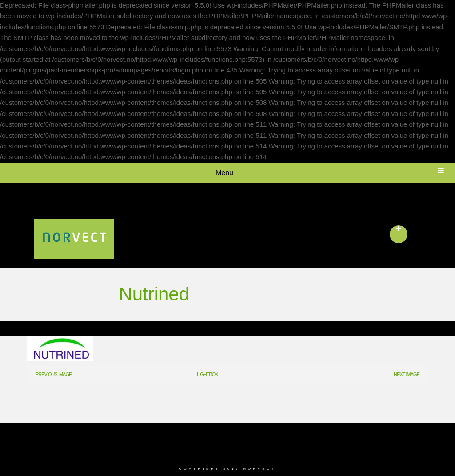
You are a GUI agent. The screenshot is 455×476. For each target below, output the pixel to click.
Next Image (407, 374)
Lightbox (208, 374)
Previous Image (54, 374)
